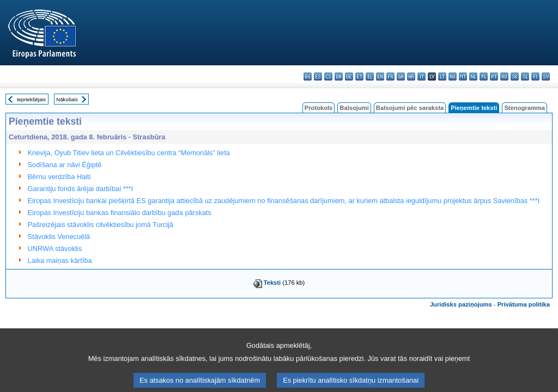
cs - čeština (328, 76)
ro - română (504, 76)
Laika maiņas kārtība (60, 261)
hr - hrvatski (411, 76)
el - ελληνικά (370, 76)
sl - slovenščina (525, 76)
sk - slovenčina (515, 76)
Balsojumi (354, 108)
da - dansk (339, 76)
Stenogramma (524, 108)
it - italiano (421, 76)
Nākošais (67, 99)
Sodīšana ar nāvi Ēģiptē (65, 165)
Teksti (272, 283)
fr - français (390, 76)
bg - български (308, 76)
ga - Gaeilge (401, 76)
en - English (380, 76)
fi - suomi (535, 76)
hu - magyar (453, 76)
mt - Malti (463, 76)
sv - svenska (546, 76)
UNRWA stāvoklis (55, 249)
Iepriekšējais (31, 99)
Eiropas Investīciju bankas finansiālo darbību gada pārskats (120, 213)
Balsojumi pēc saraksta (410, 108)
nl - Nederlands (473, 76)
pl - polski (484, 76)
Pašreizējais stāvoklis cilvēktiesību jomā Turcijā (101, 225)
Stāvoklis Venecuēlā (59, 237)
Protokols (319, 108)
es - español (318, 76)
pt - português (494, 76)
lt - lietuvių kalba (442, 76)
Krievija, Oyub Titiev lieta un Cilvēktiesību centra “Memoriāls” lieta (129, 153)
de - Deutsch (349, 76)
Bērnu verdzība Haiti (59, 177)
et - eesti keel (359, 76)
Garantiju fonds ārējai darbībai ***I (81, 189)
